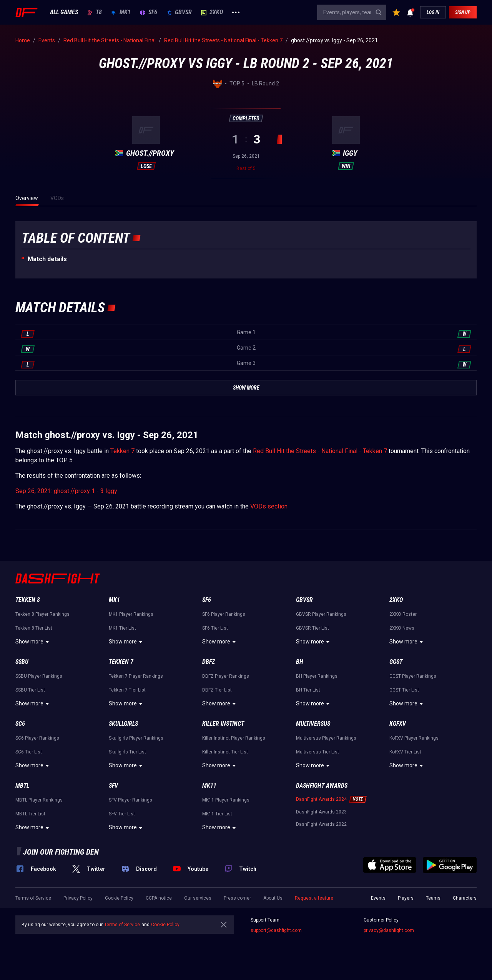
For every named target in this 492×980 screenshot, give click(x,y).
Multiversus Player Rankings (326, 738)
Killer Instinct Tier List (225, 752)
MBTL (22, 786)
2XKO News (402, 628)
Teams (433, 898)
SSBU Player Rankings (39, 676)
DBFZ (209, 662)
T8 (95, 12)
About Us (273, 898)
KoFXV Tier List (405, 752)
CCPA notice (159, 898)
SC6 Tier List (29, 752)
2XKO (212, 12)
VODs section (269, 506)
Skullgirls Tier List (127, 752)
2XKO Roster (403, 614)
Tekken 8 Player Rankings (42, 614)
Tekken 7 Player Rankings (136, 676)
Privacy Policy (78, 898)
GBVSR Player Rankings (321, 614)
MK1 (121, 12)
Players (406, 898)
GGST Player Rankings (413, 676)
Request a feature (314, 898)
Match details (47, 259)
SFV (113, 786)
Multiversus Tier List (317, 752)
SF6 (149, 12)
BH (300, 662)
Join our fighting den (61, 852)
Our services (198, 898)
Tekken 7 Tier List (127, 690)
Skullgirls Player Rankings (136, 738)
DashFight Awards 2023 (321, 812)
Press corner (237, 898)
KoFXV (398, 724)
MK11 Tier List (217, 814)
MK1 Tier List (122, 628)
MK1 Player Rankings (131, 614)
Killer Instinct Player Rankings (234, 738)
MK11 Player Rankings (226, 800)
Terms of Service (33, 898)
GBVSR (179, 12)
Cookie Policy (119, 898)
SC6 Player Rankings (37, 738)
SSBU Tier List (30, 690)
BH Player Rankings (317, 676)
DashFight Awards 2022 (321, 824)
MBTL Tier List (30, 814)
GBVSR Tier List (312, 628)
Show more (33, 642)
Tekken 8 (28, 600)
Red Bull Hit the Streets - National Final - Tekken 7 (320, 451)
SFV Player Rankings (130, 800)
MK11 (209, 786)
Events (378, 898)
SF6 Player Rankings (224, 614)
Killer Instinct (223, 724)
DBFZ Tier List (217, 690)
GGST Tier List (404, 690)
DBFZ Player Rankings (226, 676)
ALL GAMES (64, 12)
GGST (396, 662)
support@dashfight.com (276, 930)
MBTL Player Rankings (39, 800)
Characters (465, 898)
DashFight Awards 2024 (321, 799)
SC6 (20, 724)
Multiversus (313, 724)
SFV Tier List (122, 814)
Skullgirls (123, 724)
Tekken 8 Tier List (34, 628)
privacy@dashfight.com (389, 930)
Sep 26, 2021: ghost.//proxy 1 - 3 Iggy (66, 491)
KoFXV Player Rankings (414, 738)
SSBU (22, 662)
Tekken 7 (122, 451)
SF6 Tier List (215, 628)
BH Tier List (308, 690)
